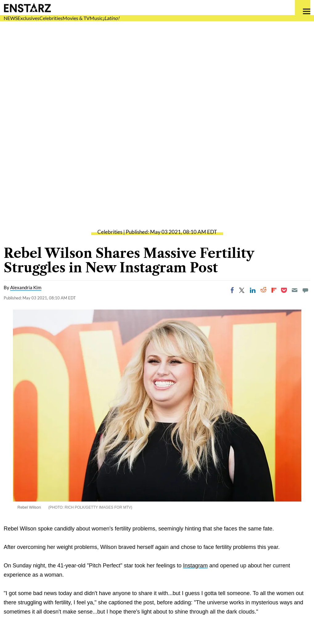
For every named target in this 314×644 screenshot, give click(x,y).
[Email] (295, 290)
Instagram (195, 566)
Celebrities (51, 18)
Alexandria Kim (26, 287)
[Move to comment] (305, 290)
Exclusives (29, 18)
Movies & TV (76, 18)
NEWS (11, 18)
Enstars (27, 8)
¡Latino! (111, 18)
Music (96, 18)
